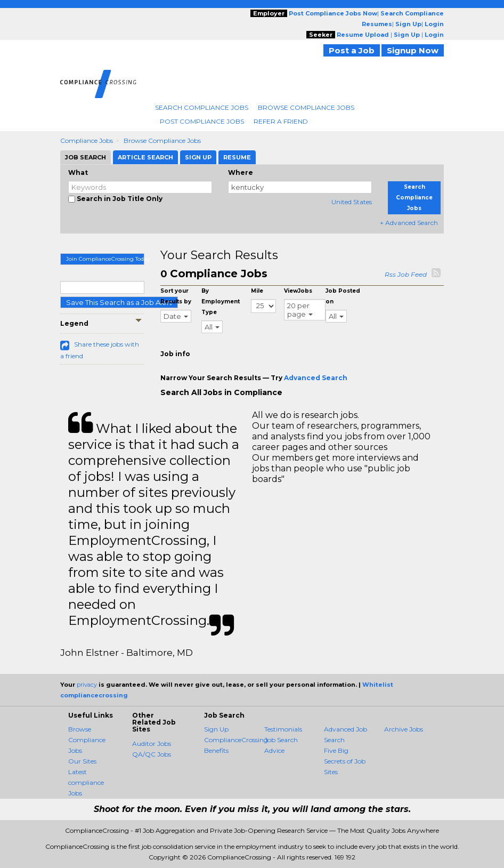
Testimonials (283, 729)
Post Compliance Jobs (202, 121)
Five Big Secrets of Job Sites (345, 761)
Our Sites (82, 761)
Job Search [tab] (86, 157)
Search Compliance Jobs (202, 107)
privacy (87, 685)
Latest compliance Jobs (86, 782)
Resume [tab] (237, 157)
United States (352, 202)
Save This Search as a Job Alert (119, 302)
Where (241, 172)
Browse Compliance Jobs (306, 107)
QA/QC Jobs (152, 754)
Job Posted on (343, 296)
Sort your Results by (176, 296)
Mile (257, 291)
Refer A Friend (281, 121)
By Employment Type (221, 302)
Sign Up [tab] (198, 157)
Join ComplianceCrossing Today (105, 259)
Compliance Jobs (87, 140)
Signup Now (413, 50)
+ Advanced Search (409, 223)
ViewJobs (298, 291)
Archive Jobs (404, 729)
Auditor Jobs (152, 744)
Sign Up (216, 729)
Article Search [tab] (145, 157)
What (78, 172)
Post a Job (352, 50)
